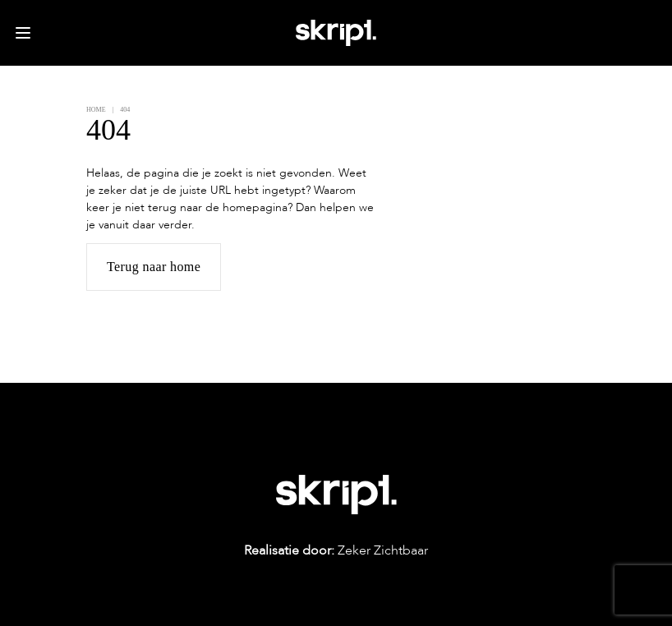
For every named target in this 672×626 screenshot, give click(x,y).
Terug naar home (154, 267)
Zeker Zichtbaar (336, 550)
